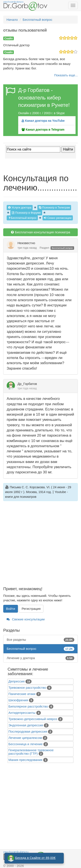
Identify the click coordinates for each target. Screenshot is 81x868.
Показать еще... (66, 75)
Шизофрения (18, 700)
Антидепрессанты (22, 713)
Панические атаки (22, 694)
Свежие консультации (26, 619)
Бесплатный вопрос (22, 218)
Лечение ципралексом (25, 738)
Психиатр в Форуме (26, 213)
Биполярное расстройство (28, 706)
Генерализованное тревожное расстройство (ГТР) (31, 752)
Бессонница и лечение (25, 744)
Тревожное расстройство (27, 688)
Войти (11, 609)
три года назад (27, 248)
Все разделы (40, 640)
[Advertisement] (40, 546)
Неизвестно (26, 243)
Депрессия (17, 681)
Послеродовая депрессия (28, 731)
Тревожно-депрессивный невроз (33, 719)
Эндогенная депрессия (26, 725)
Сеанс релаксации (58, 218)
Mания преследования (25, 760)
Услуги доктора (20, 207)
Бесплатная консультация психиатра (40, 232)
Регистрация (31, 609)
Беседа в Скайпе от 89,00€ (35, 858)
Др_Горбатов (27, 384)
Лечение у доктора (40, 658)
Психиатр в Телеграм (54, 207)
